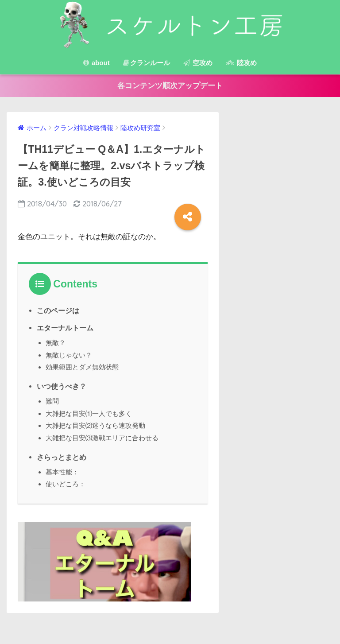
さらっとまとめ (62, 454)
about (97, 63)
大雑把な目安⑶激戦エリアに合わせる (102, 436)
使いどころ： (66, 481)
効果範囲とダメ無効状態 (82, 367)
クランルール (147, 63)
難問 (52, 400)
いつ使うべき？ (62, 385)
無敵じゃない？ (69, 355)
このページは (58, 311)
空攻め (198, 63)
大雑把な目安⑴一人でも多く (89, 412)
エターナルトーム (65, 328)
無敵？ (56, 343)
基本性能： (62, 469)
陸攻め (241, 63)
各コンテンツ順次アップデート (170, 86)
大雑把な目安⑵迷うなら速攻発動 (95, 424)
